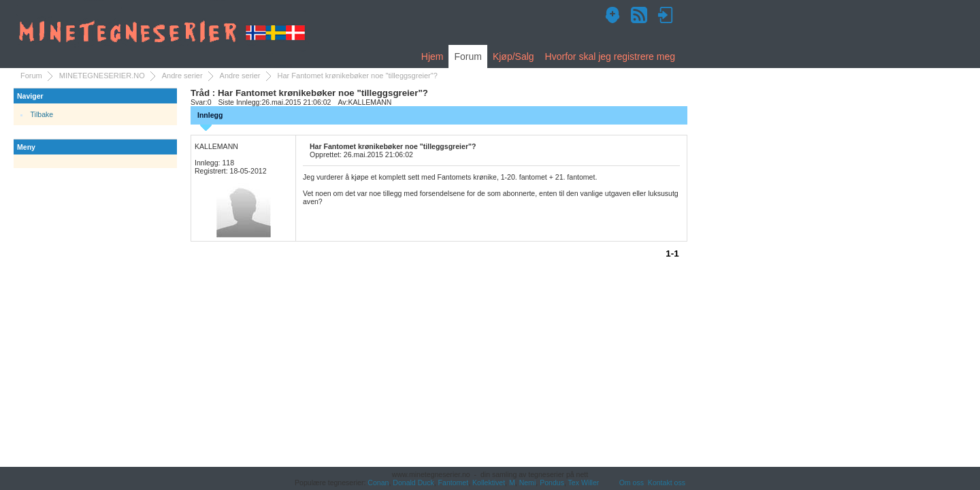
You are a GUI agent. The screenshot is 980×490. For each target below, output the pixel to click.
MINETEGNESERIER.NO (102, 76)
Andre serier (182, 76)
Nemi (528, 483)
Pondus (552, 483)
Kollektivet (489, 483)
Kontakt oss (667, 483)
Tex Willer (584, 483)
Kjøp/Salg (513, 56)
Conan (378, 483)
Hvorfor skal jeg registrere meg (610, 56)
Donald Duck (413, 483)
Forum (468, 56)
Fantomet (454, 483)
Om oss (632, 483)
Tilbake (42, 114)
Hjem (432, 56)
